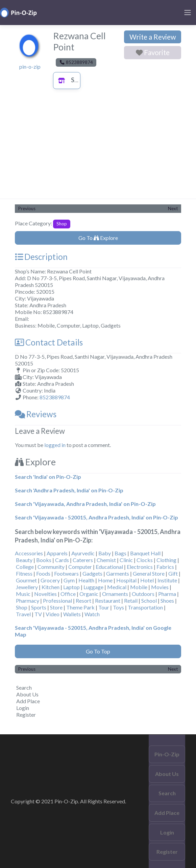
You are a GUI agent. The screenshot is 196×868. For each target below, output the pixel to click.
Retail (131, 600)
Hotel (147, 580)
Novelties (45, 594)
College (25, 567)
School (149, 600)
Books (44, 560)
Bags (120, 553)
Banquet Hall (145, 553)
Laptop (71, 587)
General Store (149, 573)
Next (173, 208)
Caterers (83, 560)
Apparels (57, 553)
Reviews (36, 414)
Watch (92, 614)
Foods (43, 573)
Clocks (145, 560)
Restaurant (108, 600)
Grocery (50, 580)
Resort (83, 600)
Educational (109, 567)
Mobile (139, 587)
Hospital (126, 580)
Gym (69, 580)
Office (68, 594)
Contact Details (49, 342)
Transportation (145, 607)
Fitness (24, 573)
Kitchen (51, 587)
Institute (167, 580)
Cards (62, 560)
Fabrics (165, 567)
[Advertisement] (98, 148)
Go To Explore (98, 238)
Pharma (167, 594)
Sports (39, 607)
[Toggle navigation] (188, 13)
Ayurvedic (83, 553)
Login (23, 708)
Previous (27, 208)
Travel (23, 614)
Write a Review (153, 37)
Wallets (72, 614)
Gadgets (92, 573)
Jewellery (27, 587)
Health (86, 580)
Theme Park (80, 607)
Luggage (93, 587)
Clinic (126, 560)
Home (105, 580)
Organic (89, 594)
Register (26, 715)
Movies (160, 587)
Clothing (166, 560)
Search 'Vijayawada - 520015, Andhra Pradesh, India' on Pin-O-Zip (96, 517)
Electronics (140, 567)
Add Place (28, 701)
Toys (118, 607)
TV (38, 614)
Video (53, 614)
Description (41, 257)
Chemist (106, 560)
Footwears (66, 573)
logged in (55, 445)
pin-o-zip (30, 66)
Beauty (24, 560)
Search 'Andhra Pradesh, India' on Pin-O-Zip (69, 490)
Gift (173, 573)
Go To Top (98, 651)
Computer (80, 567)
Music (23, 594)
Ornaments (115, 594)
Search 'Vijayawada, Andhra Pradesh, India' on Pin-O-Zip (85, 504)
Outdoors (143, 594)
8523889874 (55, 397)
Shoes (167, 600)
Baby (105, 553)
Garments (118, 573)
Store (56, 607)
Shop (71, 80)
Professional (57, 600)
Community (51, 567)
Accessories (29, 553)
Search (24, 687)
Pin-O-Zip (167, 754)
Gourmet (26, 580)
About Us (27, 694)
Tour (104, 607)
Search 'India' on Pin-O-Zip (48, 477)
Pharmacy (28, 600)
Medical (117, 587)
